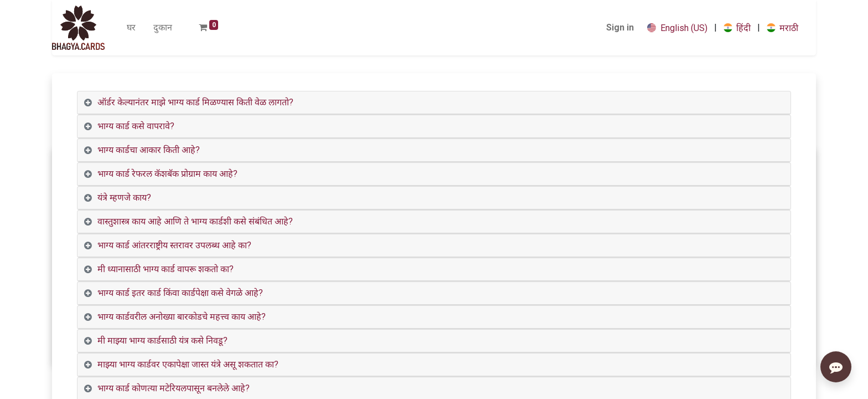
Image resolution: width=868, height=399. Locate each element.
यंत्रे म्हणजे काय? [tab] (124, 198)
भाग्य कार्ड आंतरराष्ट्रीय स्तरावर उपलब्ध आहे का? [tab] (174, 245)
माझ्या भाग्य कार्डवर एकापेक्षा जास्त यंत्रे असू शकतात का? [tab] (188, 364)
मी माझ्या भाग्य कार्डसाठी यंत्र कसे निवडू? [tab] (162, 341)
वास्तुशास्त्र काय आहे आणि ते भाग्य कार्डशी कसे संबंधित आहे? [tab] (195, 221)
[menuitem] (131, 28)
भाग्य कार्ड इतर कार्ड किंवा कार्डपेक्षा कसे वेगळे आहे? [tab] (180, 293)
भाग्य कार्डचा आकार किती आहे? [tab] (149, 150)
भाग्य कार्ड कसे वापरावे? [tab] (136, 126)
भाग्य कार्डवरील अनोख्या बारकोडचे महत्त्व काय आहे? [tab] (182, 317)
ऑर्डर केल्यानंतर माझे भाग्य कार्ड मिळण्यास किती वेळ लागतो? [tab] (195, 102)
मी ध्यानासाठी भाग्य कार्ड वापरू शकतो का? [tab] (166, 269)
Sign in (620, 27)
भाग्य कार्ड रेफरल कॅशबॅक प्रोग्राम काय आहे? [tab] (167, 174)
